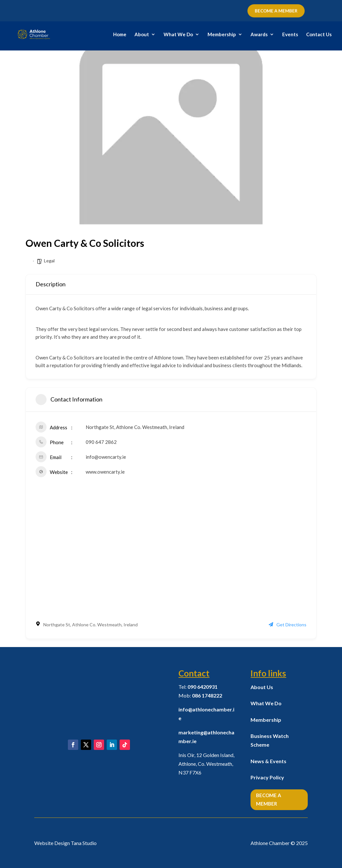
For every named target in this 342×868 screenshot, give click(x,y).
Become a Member (269, 799)
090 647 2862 (101, 442)
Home (120, 35)
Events (290, 35)
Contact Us (319, 35)
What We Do (178, 35)
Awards (259, 35)
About (142, 35)
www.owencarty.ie (105, 472)
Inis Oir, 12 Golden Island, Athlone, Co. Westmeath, (206, 764)
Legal (49, 261)
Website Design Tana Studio (65, 843)
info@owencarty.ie (106, 457)
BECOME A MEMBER (276, 11)
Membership (222, 35)
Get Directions (288, 625)
